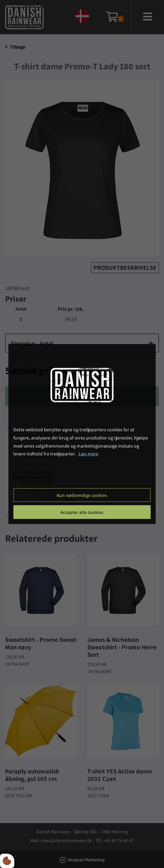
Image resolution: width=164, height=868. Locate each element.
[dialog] (82, 434)
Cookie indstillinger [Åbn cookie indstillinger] (34, 477)
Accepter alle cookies (82, 512)
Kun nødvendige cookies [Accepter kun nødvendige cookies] (82, 495)
